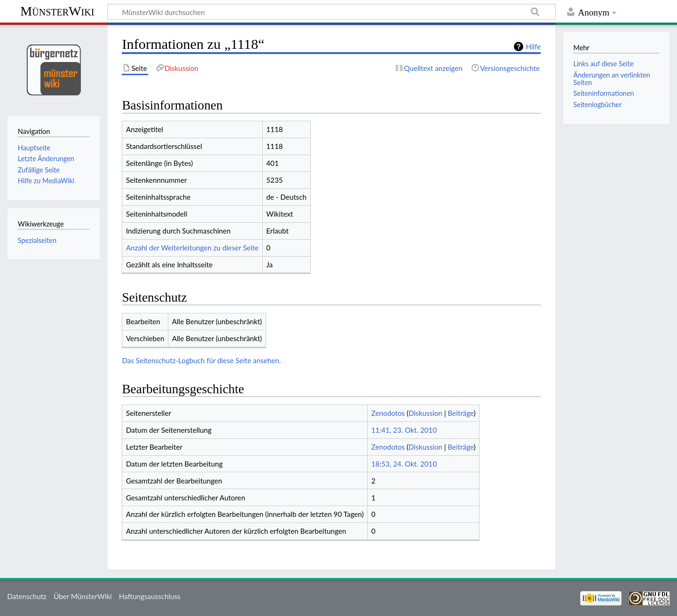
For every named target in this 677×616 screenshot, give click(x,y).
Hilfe (533, 47)
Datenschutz (27, 596)
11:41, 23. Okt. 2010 (404, 430)
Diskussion (425, 413)
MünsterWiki (57, 11)
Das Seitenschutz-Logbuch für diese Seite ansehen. (201, 360)
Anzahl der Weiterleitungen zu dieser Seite (192, 248)
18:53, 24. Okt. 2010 (404, 464)
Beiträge (461, 413)
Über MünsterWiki (83, 596)
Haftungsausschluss (150, 596)
